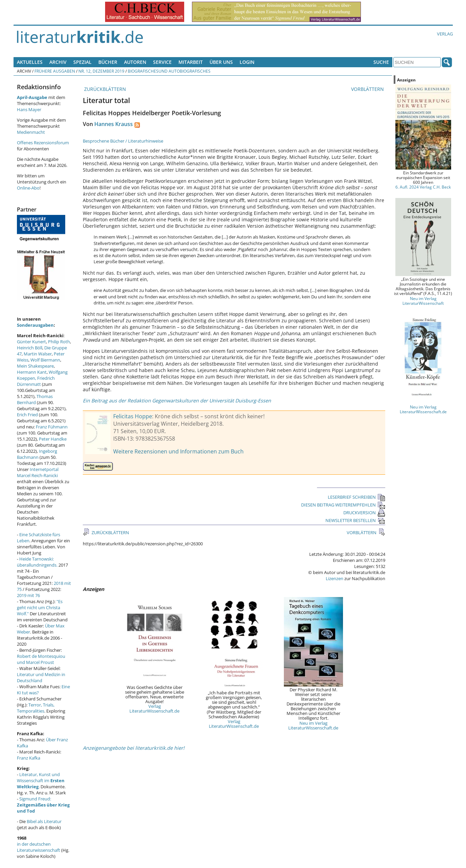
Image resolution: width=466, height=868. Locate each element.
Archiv (58, 62)
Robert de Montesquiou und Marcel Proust (41, 659)
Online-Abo (28, 188)
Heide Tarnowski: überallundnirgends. (37, 562)
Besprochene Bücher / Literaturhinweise (123, 141)
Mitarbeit (191, 62)
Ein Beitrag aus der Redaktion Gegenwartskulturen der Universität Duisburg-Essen (177, 401)
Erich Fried (27, 415)
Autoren (135, 62)
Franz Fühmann (52, 427)
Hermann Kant (32, 372)
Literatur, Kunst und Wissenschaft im (41, 780)
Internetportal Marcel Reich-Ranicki (38, 472)
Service (162, 62)
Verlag (445, 34)
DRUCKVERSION (364, 513)
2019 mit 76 (28, 595)
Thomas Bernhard (35, 399)
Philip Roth (59, 342)
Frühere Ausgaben (55, 71)
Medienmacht (31, 132)
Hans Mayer (29, 109)
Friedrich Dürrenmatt (36, 381)
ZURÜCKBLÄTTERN (104, 89)
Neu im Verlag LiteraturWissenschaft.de (313, 725)
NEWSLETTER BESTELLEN (355, 520)
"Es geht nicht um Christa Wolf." (40, 607)
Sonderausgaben (35, 325)
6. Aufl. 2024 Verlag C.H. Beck (423, 187)
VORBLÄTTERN (368, 89)
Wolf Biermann (45, 360)
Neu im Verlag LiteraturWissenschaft (423, 301)
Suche (381, 62)
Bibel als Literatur (44, 821)
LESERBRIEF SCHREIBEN (357, 497)
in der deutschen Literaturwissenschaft (39, 847)
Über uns (221, 62)
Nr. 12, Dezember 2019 (101, 71)
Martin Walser (38, 354)
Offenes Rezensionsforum (43, 143)
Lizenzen (335, 578)
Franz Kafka (29, 758)
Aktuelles (30, 62)
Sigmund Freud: (43, 805)
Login (247, 62)
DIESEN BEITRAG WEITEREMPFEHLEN (343, 505)
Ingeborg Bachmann (37, 454)
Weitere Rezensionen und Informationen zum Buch (178, 451)
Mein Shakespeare (35, 366)
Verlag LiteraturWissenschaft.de (154, 709)
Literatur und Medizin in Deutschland (41, 677)
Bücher (108, 62)
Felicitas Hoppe (133, 416)
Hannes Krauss (114, 124)
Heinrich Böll (30, 348)
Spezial (82, 62)
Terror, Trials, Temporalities (36, 708)
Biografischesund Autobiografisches (169, 71)
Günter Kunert (31, 342)
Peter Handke (53, 439)
